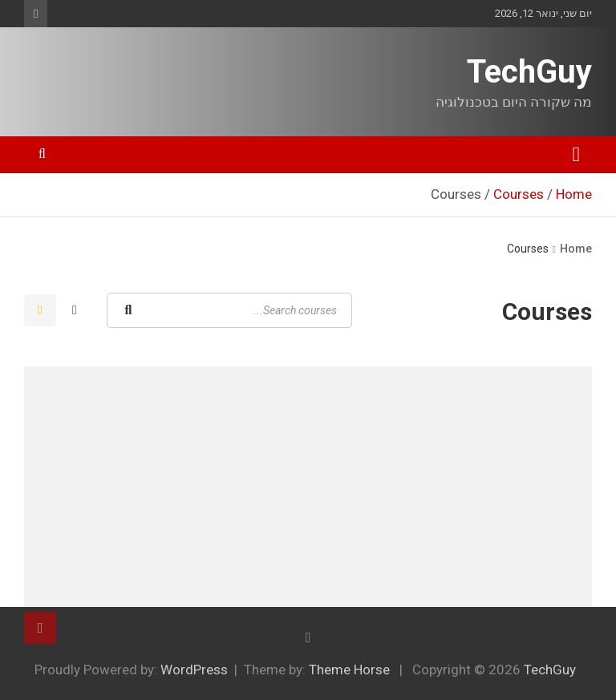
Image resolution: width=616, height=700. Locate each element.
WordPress (194, 670)
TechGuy (529, 72)
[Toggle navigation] (577, 155)
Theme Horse (349, 670)
